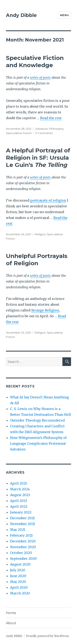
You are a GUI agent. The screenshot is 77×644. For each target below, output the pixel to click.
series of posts (40, 77)
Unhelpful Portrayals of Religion (37, 260)
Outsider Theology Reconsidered (37, 420)
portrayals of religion (48, 200)
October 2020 (21, 553)
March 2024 (20, 489)
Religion (40, 234)
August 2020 (20, 564)
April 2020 (19, 587)
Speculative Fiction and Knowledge (35, 61)
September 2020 (23, 558)
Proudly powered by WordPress (47, 636)
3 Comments (44, 133)
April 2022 (19, 506)
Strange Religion (45, 310)
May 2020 (18, 582)
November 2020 (23, 547)
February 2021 (21, 535)
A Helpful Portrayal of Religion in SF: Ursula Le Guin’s (38, 158)
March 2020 (20, 593)
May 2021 (18, 530)
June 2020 (18, 576)
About (11, 623)
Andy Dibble (21, 15)
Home (11, 613)
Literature (41, 129)
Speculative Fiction (19, 133)
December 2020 (23, 541)
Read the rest (51, 118)
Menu (64, 15)
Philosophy (56, 129)
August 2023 (20, 495)
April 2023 (19, 501)
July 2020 (18, 570)
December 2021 (22, 518)
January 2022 (21, 512)
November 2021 (22, 524)
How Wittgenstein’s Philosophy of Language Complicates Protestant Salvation (38, 443)
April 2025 (19, 483)
